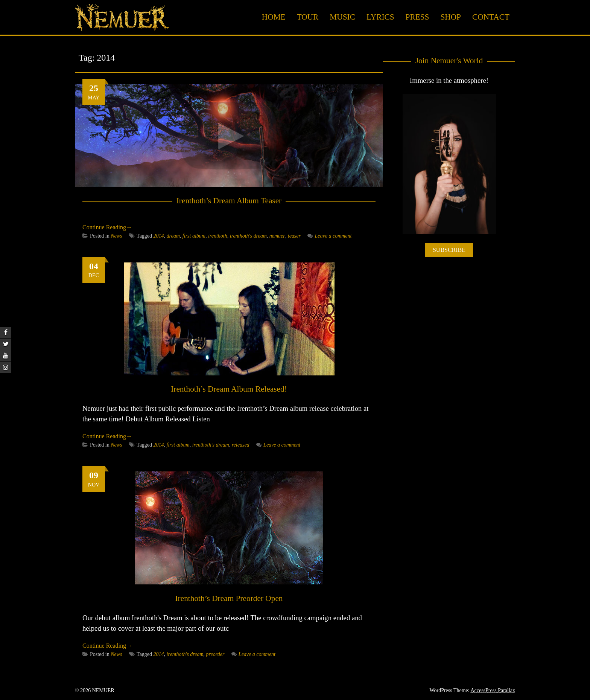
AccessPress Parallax (493, 690)
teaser (294, 236)
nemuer (277, 236)
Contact (491, 17)
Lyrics (380, 17)
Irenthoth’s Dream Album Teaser (229, 201)
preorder (215, 654)
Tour (308, 17)
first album (194, 236)
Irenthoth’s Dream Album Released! (229, 389)
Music (342, 17)
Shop (451, 17)
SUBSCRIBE (449, 250)
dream (173, 236)
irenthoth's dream (248, 236)
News (116, 236)
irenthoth (218, 236)
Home (274, 17)
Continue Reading (107, 227)
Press (417, 17)
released (241, 445)
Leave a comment (329, 236)
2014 (159, 236)
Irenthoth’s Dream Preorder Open (229, 598)
